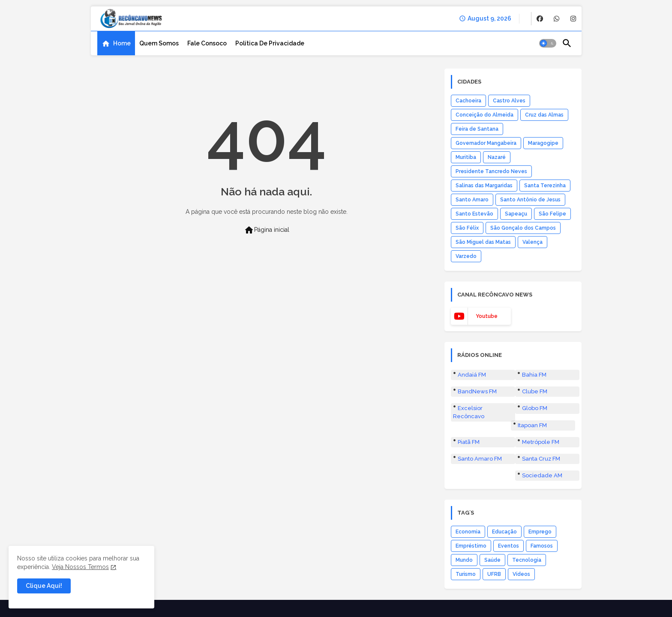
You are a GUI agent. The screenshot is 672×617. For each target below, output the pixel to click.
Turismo (466, 574)
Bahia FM (534, 375)
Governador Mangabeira (486, 143)
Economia (468, 532)
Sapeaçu (516, 214)
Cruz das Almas (544, 115)
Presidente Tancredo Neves (491, 171)
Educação (504, 532)
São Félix (467, 228)
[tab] (116, 43)
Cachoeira (468, 101)
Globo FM (535, 408)
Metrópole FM (541, 442)
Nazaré (497, 157)
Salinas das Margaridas (484, 186)
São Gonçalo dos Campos (523, 228)
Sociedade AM (542, 475)
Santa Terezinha (545, 186)
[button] (548, 43)
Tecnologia (527, 560)
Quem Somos (159, 43)
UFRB (494, 574)
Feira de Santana (477, 129)
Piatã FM (469, 442)
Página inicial (267, 230)
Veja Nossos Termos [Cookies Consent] (80, 567)
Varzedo (466, 256)
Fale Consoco (207, 43)
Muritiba (466, 157)
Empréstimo (471, 546)
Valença (532, 242)
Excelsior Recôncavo (469, 412)
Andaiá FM (472, 375)
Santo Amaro (472, 200)
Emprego (540, 532)
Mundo (464, 560)
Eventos (508, 546)
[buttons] (540, 19)
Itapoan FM (532, 425)
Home (122, 43)
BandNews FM (477, 391)
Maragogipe (543, 143)
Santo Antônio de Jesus (530, 200)
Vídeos (521, 574)
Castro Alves (509, 101)
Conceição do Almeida (484, 115)
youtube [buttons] (487, 316)
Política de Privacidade (270, 43)
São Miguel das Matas (483, 242)
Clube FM (535, 391)
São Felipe (552, 214)
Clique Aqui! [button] (44, 586)
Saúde (492, 560)
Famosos (542, 546)
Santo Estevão (474, 214)
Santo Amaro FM (480, 459)
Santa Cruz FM (541, 459)
